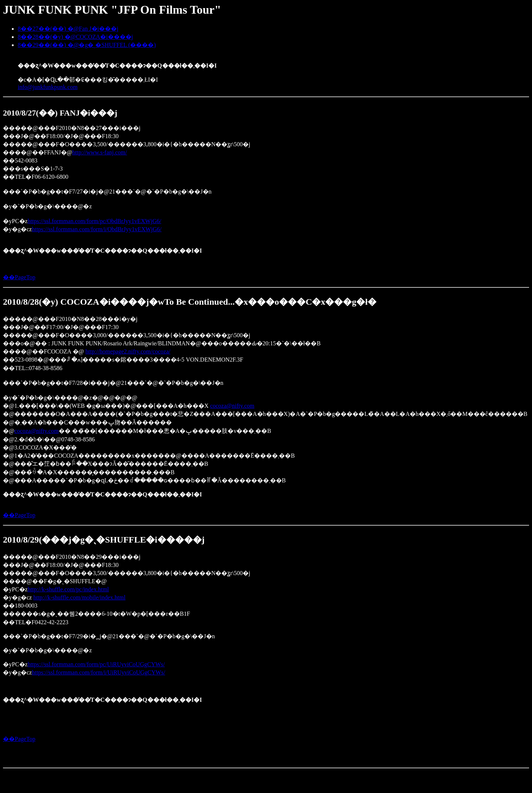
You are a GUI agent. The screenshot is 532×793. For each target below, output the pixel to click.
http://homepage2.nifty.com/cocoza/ (128, 351)
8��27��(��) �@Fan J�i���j (68, 29)
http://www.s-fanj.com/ (99, 152)
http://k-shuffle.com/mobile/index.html (79, 597)
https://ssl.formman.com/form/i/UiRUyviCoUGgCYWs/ (98, 672)
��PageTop (19, 277)
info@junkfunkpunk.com (48, 87)
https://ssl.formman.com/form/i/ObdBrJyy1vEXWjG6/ (97, 229)
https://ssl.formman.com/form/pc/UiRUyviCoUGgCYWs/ (96, 664)
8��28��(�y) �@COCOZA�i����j (75, 37)
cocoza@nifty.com (232, 406)
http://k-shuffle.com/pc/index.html (68, 589)
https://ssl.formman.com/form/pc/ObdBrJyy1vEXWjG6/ (95, 221)
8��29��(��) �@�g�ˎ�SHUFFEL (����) (87, 45)
